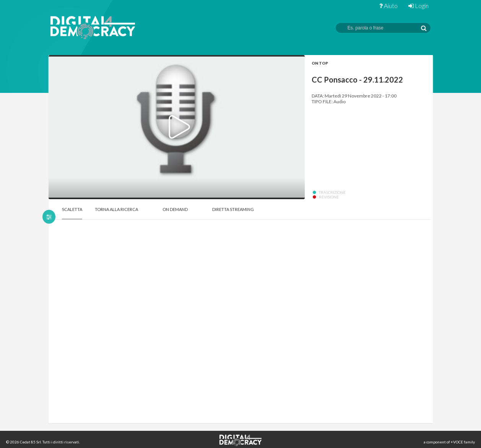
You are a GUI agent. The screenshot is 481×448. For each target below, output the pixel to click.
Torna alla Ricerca (116, 209)
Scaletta (72, 209)
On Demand (175, 209)
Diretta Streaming (233, 209)
